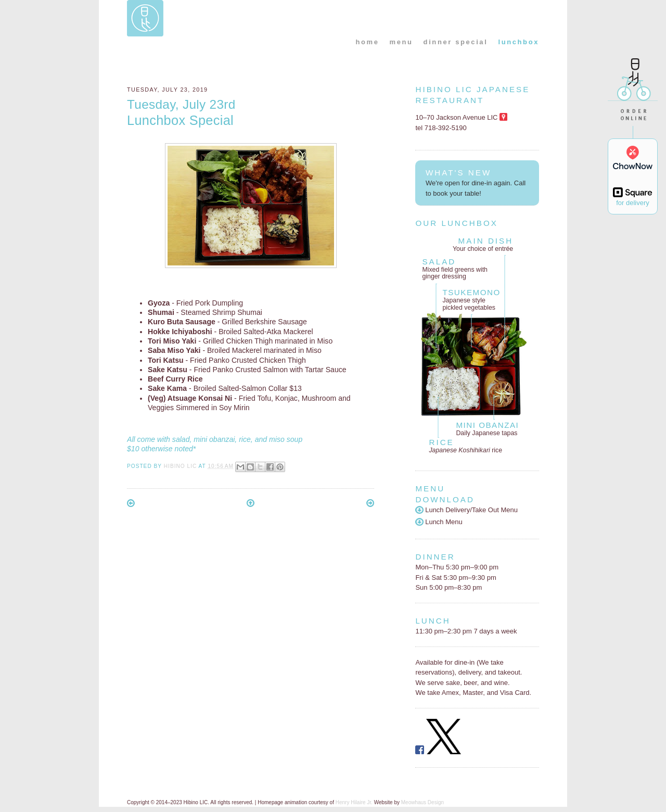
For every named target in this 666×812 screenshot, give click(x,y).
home (367, 42)
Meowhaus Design (422, 802)
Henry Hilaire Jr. (354, 802)
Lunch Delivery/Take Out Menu (466, 510)
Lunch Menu (439, 522)
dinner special (456, 42)
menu (401, 42)
